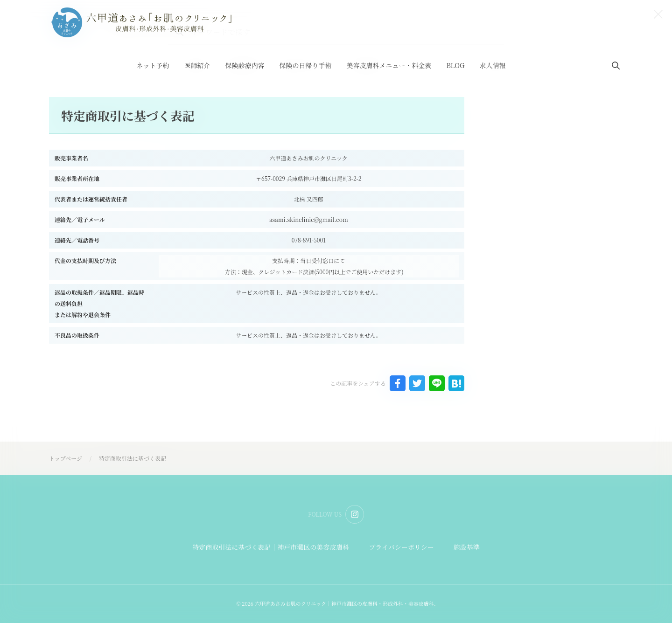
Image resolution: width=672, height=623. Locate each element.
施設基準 (467, 547)
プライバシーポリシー (401, 547)
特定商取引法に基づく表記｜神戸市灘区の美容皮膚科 (271, 547)
